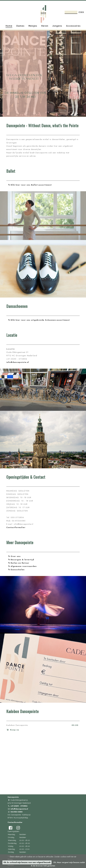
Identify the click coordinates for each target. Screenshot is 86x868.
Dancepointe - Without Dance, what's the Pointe (42, 126)
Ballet (11, 171)
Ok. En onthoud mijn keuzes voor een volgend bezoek (27, 862)
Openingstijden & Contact (26, 477)
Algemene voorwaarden (24, 566)
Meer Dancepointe (20, 543)
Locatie (12, 335)
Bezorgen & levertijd (22, 560)
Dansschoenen (17, 306)
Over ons (16, 556)
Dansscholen (18, 570)
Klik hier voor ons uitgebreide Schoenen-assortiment (40, 320)
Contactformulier (16, 527)
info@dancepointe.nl (18, 362)
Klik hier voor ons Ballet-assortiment (31, 185)
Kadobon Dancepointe (23, 712)
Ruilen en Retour (20, 563)
